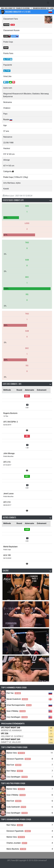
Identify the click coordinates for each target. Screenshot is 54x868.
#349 (7, 36)
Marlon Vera (16, 753)
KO (27, 436)
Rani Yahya (15, 771)
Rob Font (14, 765)
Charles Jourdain (17, 843)
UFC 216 (7, 462)
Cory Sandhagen (17, 717)
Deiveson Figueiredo (19, 759)
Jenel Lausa (8, 494)
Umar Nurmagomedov (19, 705)
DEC (27, 396)
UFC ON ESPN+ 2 (11, 422)
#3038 (6, 25)
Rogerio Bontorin (10, 413)
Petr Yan (14, 693)
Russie (6, 119)
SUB (27, 529)
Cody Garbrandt (16, 807)
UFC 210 (7, 502)
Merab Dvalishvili (17, 699)
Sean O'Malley (16, 711)
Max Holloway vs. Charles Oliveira (15, 8)
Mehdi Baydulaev (10, 547)
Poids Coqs (8, 177)
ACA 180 (7, 555)
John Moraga (9, 453)
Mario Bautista (16, 849)
